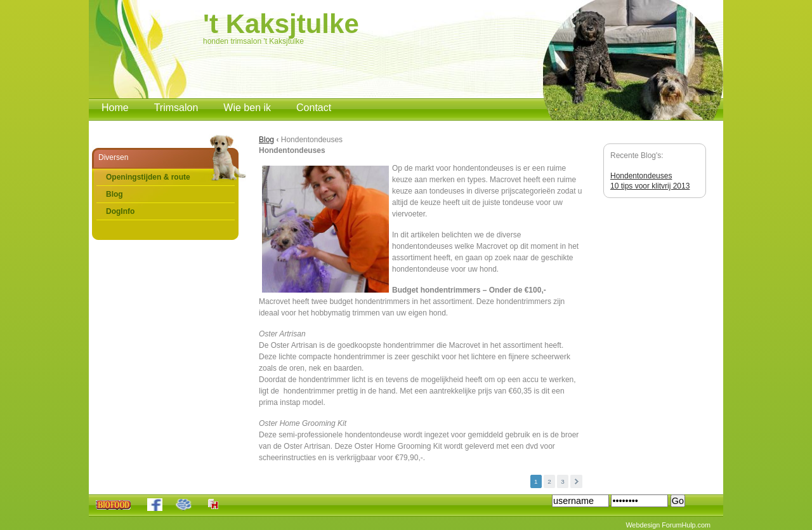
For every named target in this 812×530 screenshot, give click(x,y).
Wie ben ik (247, 108)
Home (115, 108)
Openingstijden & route (148, 177)
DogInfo (120, 211)
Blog (115, 194)
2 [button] (549, 481)
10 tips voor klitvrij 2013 (650, 186)
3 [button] (563, 481)
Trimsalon (176, 108)
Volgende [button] (576, 481)
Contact (314, 108)
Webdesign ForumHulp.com (668, 525)
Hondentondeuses (641, 176)
